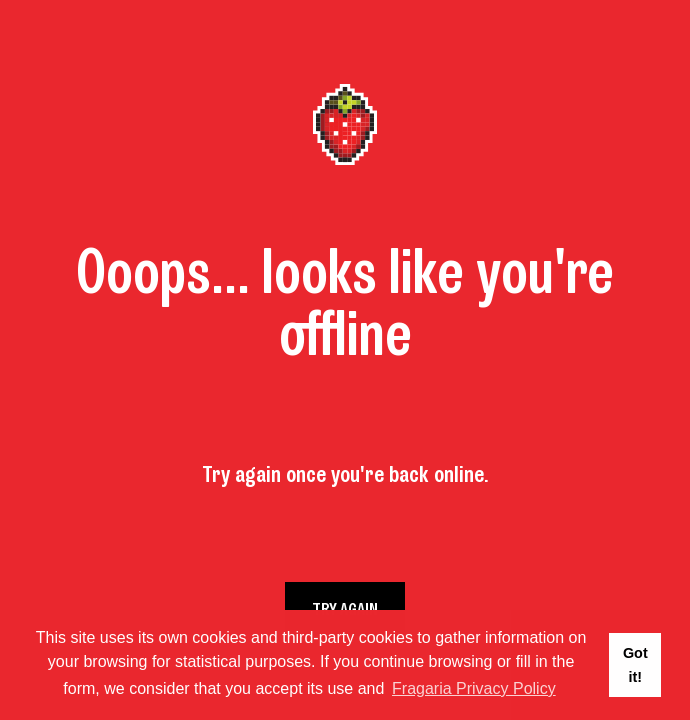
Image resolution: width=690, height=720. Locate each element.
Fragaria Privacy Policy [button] (474, 688)
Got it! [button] (635, 665)
